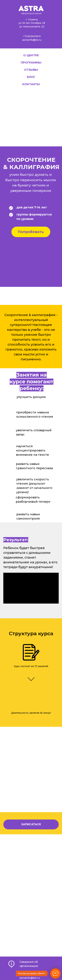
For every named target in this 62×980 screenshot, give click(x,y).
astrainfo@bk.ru (32, 40)
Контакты (31, 84)
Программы (31, 63)
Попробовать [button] (31, 232)
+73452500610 (32, 36)
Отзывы (31, 70)
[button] (31, 824)
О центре (31, 55)
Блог (31, 77)
